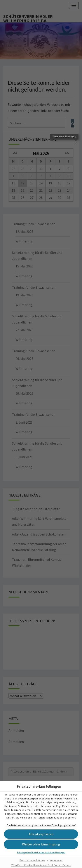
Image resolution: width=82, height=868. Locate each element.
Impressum (56, 864)
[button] (41, 849)
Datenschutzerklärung (32, 864)
